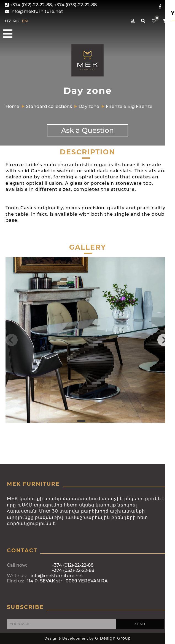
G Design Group (113, 638)
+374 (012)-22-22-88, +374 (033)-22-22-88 (51, 5)
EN (25, 21)
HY (9, 21)
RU (17, 21)
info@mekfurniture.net (34, 11)
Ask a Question (87, 130)
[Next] (163, 340)
